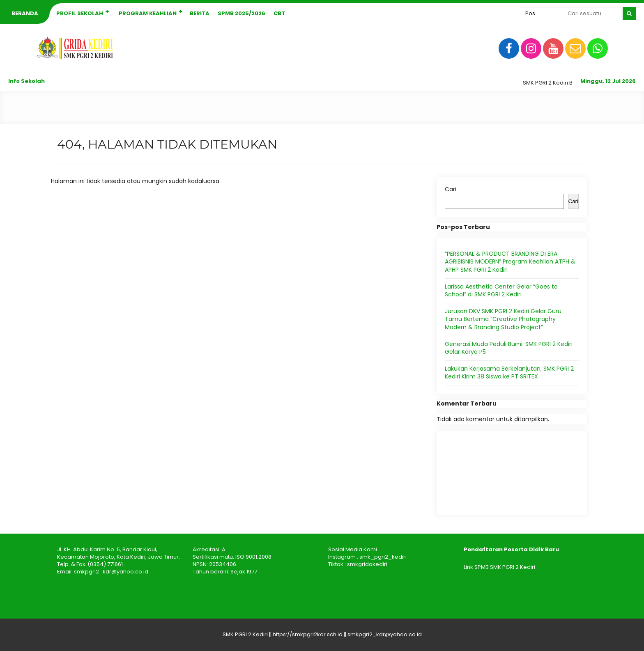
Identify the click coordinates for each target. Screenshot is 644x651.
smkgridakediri (367, 564)
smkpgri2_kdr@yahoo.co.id (111, 572)
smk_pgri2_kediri (383, 557)
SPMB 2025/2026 (241, 13)
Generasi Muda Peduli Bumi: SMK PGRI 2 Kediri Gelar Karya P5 (509, 348)
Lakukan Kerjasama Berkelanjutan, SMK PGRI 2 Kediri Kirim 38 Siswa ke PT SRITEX (509, 373)
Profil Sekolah (80, 13)
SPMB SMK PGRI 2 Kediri (505, 567)
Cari (451, 189)
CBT (279, 13)
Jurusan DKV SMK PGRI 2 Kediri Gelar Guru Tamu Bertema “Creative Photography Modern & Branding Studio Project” (503, 319)
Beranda (25, 13)
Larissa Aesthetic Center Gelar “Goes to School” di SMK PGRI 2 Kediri (501, 291)
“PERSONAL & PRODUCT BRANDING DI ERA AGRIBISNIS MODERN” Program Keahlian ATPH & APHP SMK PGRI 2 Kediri (510, 262)
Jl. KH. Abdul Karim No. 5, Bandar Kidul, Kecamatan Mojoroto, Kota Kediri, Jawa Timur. (118, 553)
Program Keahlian (148, 13)
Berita (200, 13)
